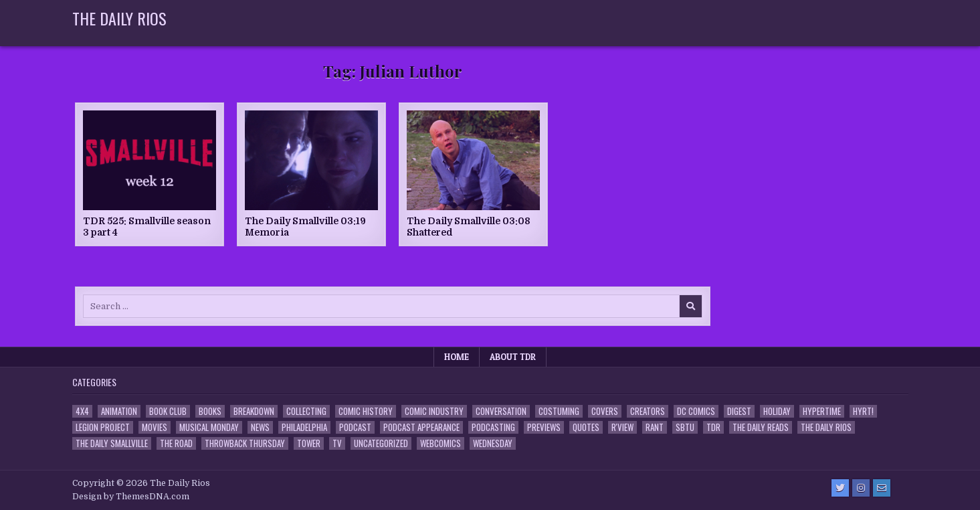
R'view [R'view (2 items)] (622, 427)
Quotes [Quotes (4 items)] (586, 427)
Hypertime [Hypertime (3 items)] (822, 411)
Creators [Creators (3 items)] (648, 411)
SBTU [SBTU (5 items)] (685, 427)
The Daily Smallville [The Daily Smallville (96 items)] (112, 443)
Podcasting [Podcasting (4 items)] (493, 427)
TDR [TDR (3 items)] (713, 427)
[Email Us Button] (882, 488)
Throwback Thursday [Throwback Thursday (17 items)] (245, 443)
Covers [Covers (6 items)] (605, 411)
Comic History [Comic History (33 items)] (366, 411)
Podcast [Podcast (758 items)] (355, 427)
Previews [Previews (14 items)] (544, 427)
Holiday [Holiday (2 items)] (777, 411)
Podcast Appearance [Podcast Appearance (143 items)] (421, 427)
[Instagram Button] (861, 488)
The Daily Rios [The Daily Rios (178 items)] (826, 427)
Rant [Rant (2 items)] (655, 427)
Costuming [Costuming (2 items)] (559, 411)
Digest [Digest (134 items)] (739, 411)
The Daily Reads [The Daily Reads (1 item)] (761, 427)
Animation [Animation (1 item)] (119, 411)
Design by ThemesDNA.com (131, 497)
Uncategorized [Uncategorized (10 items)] (381, 443)
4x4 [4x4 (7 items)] (82, 411)
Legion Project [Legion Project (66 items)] (103, 427)
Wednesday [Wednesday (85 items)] (493, 443)
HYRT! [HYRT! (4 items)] (863, 411)
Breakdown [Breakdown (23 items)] (254, 411)
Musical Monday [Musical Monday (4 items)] (209, 427)
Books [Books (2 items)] (210, 411)
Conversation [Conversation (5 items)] (501, 411)
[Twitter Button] (840, 488)
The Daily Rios (119, 18)
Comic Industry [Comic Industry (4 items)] (434, 411)
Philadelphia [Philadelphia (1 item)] (304, 427)
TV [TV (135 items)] (337, 443)
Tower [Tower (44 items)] (309, 443)
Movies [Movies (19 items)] (155, 427)
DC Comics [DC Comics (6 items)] (696, 411)
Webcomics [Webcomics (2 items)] (440, 443)
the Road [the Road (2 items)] (176, 443)
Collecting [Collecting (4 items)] (306, 411)
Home (457, 357)
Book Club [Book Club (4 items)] (168, 411)
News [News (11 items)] (260, 427)
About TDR (513, 357)
